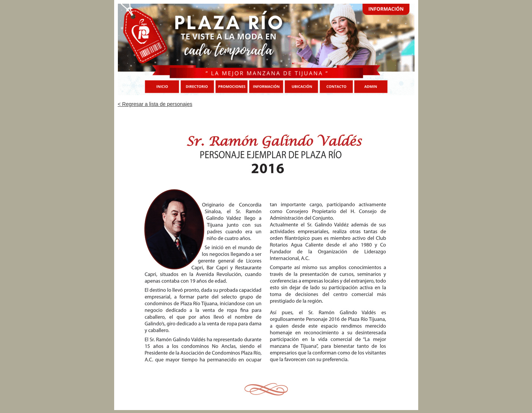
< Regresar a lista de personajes (155, 104)
